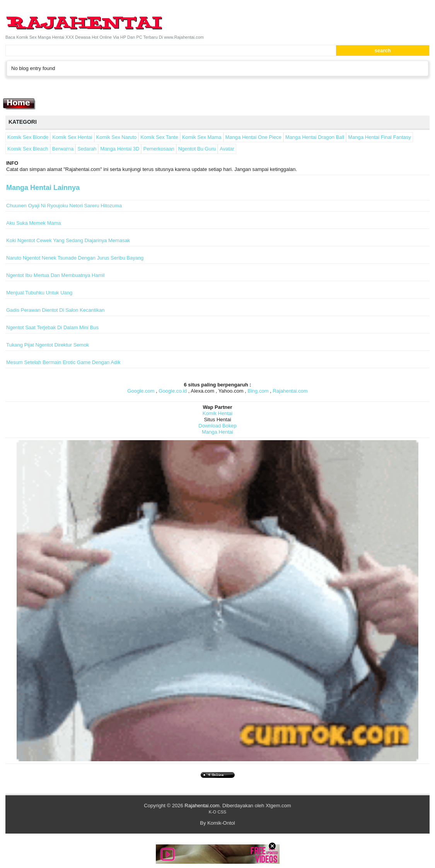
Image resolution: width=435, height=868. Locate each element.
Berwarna (63, 149)
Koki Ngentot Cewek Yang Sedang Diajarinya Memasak (68, 240)
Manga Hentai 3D (120, 149)
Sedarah (87, 149)
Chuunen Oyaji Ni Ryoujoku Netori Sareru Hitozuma (64, 206)
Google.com (141, 391)
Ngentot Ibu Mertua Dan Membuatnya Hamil (55, 275)
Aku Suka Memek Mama (34, 223)
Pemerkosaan (159, 149)
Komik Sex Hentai (72, 137)
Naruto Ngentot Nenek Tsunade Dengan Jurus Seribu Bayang (75, 258)
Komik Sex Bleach (28, 149)
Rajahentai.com (290, 391)
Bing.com (258, 391)
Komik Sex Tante (159, 137)
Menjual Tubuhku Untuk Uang (39, 293)
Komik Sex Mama (202, 137)
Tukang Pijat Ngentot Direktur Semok (48, 345)
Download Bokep (217, 426)
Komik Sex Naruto (117, 137)
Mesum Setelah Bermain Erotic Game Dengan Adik (63, 362)
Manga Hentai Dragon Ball (315, 137)
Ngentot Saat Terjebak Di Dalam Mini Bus (52, 327)
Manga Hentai (217, 432)
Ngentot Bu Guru (197, 149)
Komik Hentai (217, 413)
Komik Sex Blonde (28, 137)
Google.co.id (173, 391)
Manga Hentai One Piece (253, 137)
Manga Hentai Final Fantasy (380, 137)
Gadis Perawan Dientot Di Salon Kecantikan (55, 310)
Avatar (227, 149)
